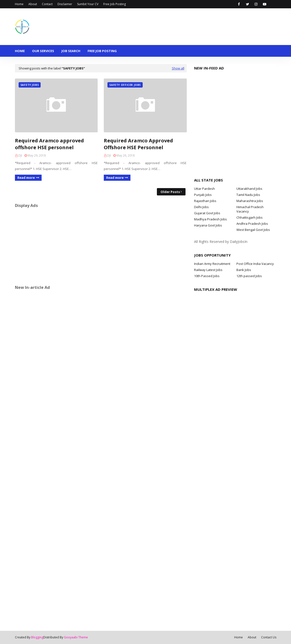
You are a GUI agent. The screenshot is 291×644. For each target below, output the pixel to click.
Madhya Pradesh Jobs (210, 219)
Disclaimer (65, 4)
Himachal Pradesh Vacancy (250, 209)
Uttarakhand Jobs (249, 189)
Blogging (37, 637)
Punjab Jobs (203, 195)
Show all (178, 68)
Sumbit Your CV (88, 4)
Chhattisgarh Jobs (250, 217)
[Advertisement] (101, 246)
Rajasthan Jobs (205, 201)
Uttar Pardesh (204, 189)
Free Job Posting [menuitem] (102, 51)
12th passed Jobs (249, 276)
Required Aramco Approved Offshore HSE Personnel (138, 144)
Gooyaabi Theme (76, 637)
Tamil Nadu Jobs (248, 195)
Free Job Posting (115, 4)
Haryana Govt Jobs (208, 225)
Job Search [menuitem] (71, 51)
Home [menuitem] (20, 51)
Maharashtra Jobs (250, 201)
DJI (20, 155)
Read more (26, 178)
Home (19, 4)
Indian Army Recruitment (212, 264)
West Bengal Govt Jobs (253, 230)
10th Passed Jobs (207, 276)
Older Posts (170, 192)
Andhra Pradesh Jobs (252, 224)
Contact (47, 4)
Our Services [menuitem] (43, 51)
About (33, 4)
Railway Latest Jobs (208, 270)
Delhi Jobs (201, 207)
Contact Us (269, 637)
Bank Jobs (244, 270)
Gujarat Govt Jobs (207, 213)
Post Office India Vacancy (255, 264)
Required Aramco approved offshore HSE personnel (49, 144)
